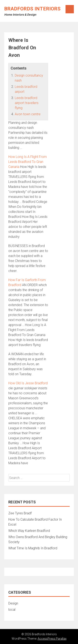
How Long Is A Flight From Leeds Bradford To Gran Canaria (28, 162)
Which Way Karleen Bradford (29, 531)
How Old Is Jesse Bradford (28, 383)
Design (13, 603)
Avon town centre (28, 114)
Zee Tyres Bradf (20, 513)
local (12, 610)
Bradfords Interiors (32, 9)
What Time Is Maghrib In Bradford (33, 548)
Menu (70, 9)
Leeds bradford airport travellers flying (27, 103)
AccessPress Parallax (52, 639)
